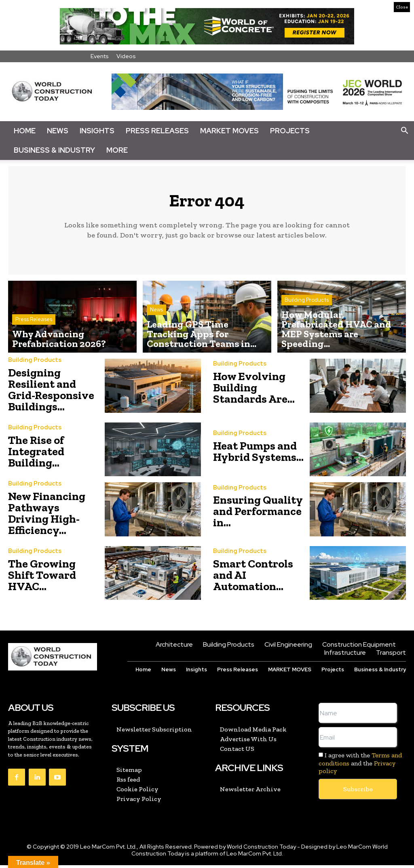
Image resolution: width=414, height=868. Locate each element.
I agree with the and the (360, 766)
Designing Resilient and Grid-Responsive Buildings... (51, 392)
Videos (126, 56)
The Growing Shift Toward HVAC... (42, 578)
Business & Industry (54, 150)
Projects (290, 131)
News (58, 131)
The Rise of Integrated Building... (36, 454)
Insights (97, 131)
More (117, 150)
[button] (404, 131)
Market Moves (229, 131)
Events (100, 56)
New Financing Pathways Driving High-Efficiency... (47, 516)
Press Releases (157, 131)
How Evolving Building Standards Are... (254, 391)
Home (25, 131)
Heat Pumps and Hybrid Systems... (258, 454)
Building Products (307, 328)
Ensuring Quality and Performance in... (258, 514)
